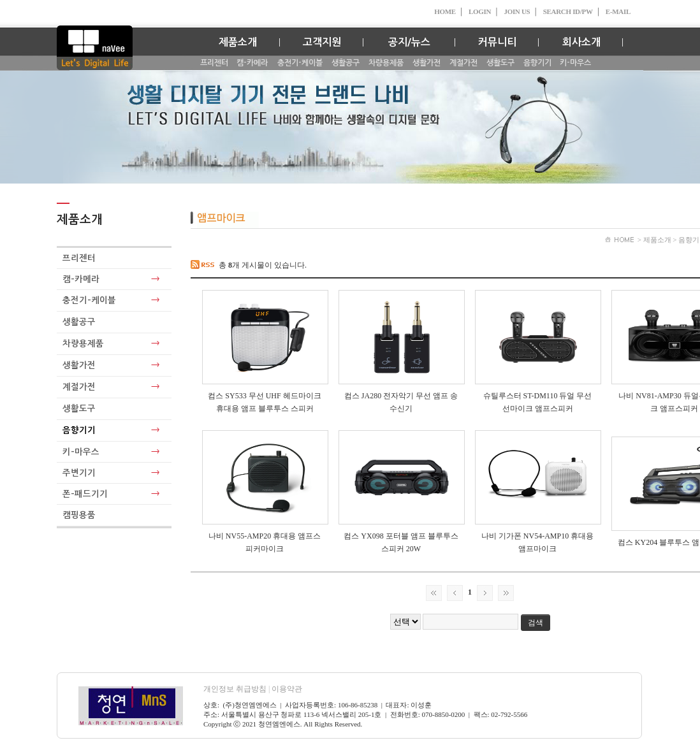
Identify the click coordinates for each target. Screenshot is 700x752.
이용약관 (287, 689)
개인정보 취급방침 (237, 689)
